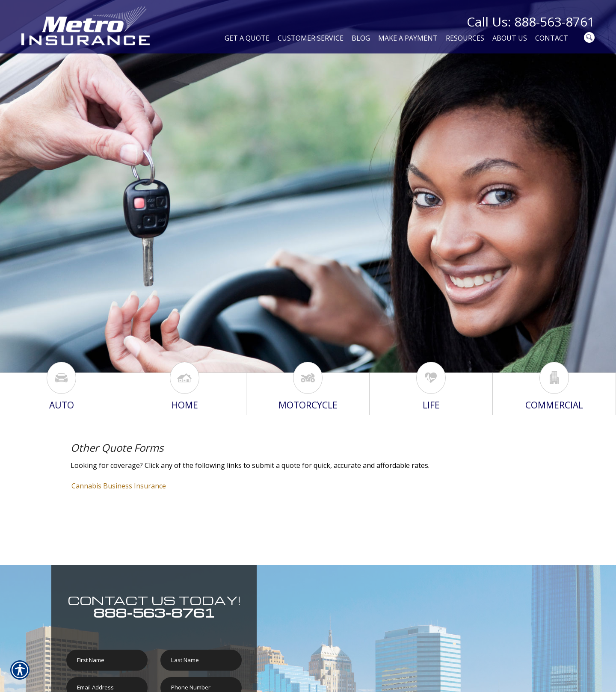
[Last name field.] (201, 660)
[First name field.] (107, 660)
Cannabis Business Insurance (119, 486)
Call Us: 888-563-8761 (531, 22)
